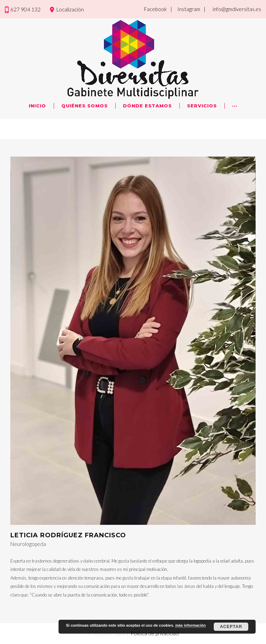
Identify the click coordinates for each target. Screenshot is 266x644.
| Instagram (185, 9)
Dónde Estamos (147, 106)
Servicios (202, 106)
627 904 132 (25, 9)
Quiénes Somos (85, 106)
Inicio (37, 106)
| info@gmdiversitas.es (232, 9)
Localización (70, 9)
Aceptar (231, 627)
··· (235, 106)
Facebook (155, 9)
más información (190, 625)
